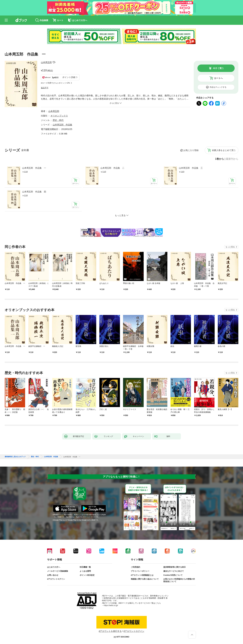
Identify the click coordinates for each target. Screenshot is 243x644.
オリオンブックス (59, 116)
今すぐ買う (218, 68)
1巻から (220, 159)
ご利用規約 (135, 567)
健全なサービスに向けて (174, 571)
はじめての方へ (54, 567)
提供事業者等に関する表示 (175, 567)
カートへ (218, 78)
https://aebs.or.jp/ (111, 605)
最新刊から (232, 159)
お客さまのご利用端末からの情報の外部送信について (179, 580)
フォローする (54, 62)
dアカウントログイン (56, 579)
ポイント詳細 (69, 77)
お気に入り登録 (191, 150)
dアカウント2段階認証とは (142, 575)
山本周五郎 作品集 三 (191, 168)
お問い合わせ (53, 575)
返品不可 (45, 88)
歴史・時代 (58, 120)
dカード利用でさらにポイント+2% (55, 83)
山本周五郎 (46, 62)
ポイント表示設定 (87, 575)
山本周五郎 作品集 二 (112, 168)
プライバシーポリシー (140, 571)
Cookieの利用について (173, 575)
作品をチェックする (218, 87)
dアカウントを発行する (110, 631)
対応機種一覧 (85, 567)
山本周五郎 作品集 (62, 125)
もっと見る (230, 247)
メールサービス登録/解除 (58, 571)
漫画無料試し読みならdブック (15, 457)
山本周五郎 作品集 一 (34, 168)
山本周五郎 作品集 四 (34, 192)
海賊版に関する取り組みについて (145, 579)
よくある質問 (85, 571)
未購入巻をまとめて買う (224, 150)
